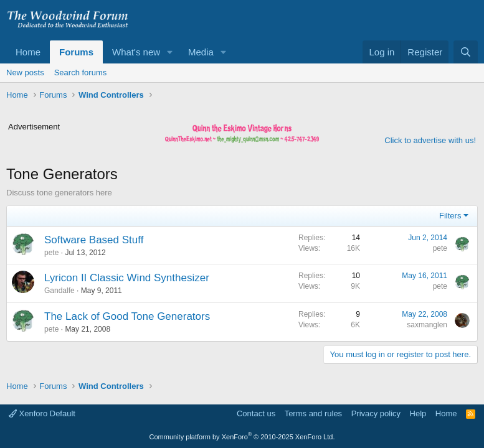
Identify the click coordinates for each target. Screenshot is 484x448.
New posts (25, 72)
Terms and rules (313, 413)
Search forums (81, 72)
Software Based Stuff (94, 240)
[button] (170, 52)
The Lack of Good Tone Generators (127, 316)
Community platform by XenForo (242, 437)
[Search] (466, 52)
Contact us (256, 413)
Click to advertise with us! (430, 140)
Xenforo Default (42, 413)
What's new (136, 52)
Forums (76, 52)
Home (28, 52)
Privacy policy (376, 413)
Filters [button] (450, 216)
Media (201, 52)
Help (418, 413)
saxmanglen (427, 325)
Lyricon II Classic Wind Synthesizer (127, 278)
